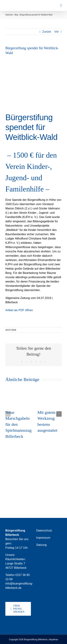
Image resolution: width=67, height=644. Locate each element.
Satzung (42, 545)
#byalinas (54, 640)
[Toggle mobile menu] (61, 5)
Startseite (9, 15)
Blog (16, 15)
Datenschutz (44, 531)
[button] (8, 414)
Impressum (43, 538)
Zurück (47, 32)
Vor (57, 32)
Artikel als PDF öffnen (19, 310)
